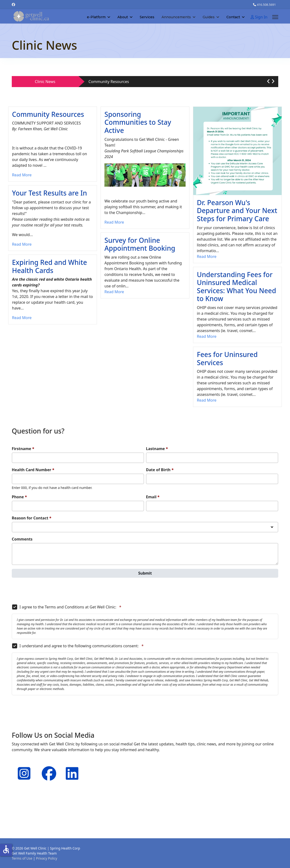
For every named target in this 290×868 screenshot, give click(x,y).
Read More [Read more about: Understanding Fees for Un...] (207, 336)
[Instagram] (23, 767)
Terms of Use (22, 858)
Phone (19, 497)
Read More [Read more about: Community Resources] (22, 175)
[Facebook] (13, 4)
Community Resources (109, 82)
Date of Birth (160, 470)
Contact (233, 17)
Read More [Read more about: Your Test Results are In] (22, 244)
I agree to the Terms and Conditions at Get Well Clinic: (66, 607)
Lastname (157, 449)
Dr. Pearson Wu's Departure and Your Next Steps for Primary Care (237, 211)
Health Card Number (33, 470)
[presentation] (48, 591)
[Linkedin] (71, 767)
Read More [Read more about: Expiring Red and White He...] (22, 318)
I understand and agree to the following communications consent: (78, 646)
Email (153, 497)
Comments (22, 539)
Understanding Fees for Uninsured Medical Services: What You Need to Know (236, 287)
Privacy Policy (47, 858)
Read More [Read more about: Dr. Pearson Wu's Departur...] (207, 256)
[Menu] (275, 17)
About (123, 17)
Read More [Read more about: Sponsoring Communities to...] (114, 222)
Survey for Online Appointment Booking (140, 244)
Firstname (23, 449)
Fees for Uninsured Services (227, 358)
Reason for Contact (32, 518)
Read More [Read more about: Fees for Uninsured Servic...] (207, 400)
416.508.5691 (266, 5)
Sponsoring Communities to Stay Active (138, 122)
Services (147, 17)
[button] (269, 81)
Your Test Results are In (49, 193)
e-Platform (96, 17)
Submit (145, 573)
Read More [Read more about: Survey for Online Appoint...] (114, 292)
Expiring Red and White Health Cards (49, 266)
